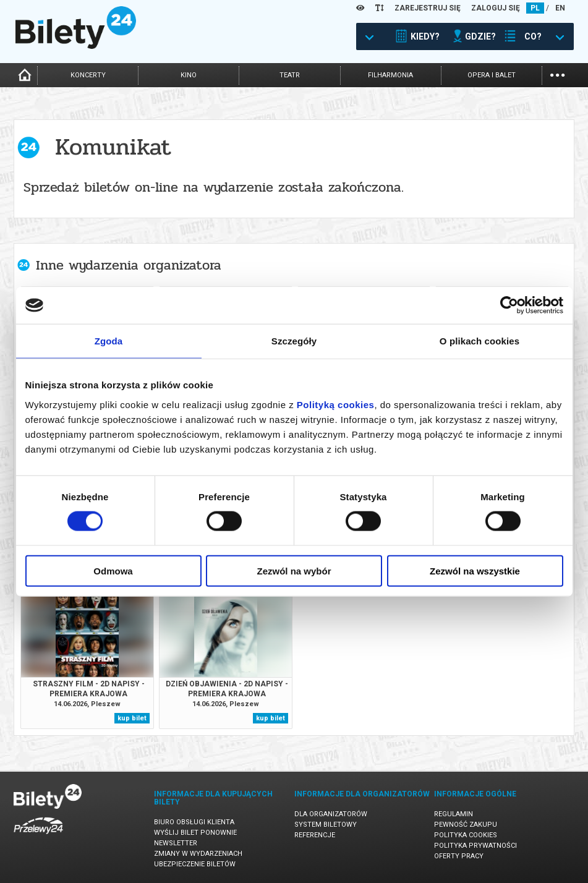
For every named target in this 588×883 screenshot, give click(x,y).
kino (189, 75)
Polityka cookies (466, 835)
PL (535, 8)
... (557, 74)
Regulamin (454, 814)
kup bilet (132, 718)
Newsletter (176, 843)
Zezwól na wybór (294, 570)
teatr (290, 75)
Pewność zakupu (466, 825)
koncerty (88, 75)
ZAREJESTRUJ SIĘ (428, 8)
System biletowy (326, 825)
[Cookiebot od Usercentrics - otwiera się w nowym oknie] (509, 305)
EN (560, 8)
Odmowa (113, 570)
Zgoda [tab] (109, 341)
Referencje (315, 835)
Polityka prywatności (475, 846)
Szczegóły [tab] (294, 341)
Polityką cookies (336, 404)
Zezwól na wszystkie (475, 570)
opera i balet (492, 75)
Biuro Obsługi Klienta (194, 822)
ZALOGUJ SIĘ (496, 8)
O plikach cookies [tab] (479, 341)
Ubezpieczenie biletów (195, 864)
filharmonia (390, 75)
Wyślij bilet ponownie (195, 833)
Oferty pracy (459, 856)
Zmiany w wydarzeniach (198, 854)
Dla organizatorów (331, 814)
